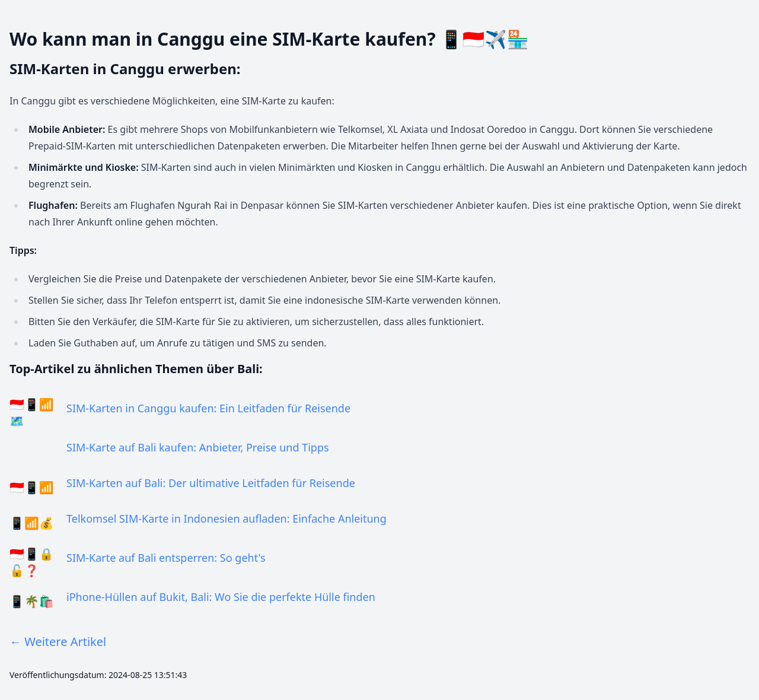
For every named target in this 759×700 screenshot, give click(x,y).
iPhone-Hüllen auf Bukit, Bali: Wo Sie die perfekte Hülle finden (221, 597)
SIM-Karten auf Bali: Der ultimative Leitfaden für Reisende (211, 483)
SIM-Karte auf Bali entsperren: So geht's (166, 558)
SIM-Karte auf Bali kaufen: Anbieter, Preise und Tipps (198, 447)
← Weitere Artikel (58, 642)
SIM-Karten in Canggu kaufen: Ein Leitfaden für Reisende (208, 408)
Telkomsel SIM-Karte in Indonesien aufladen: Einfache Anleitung (227, 518)
